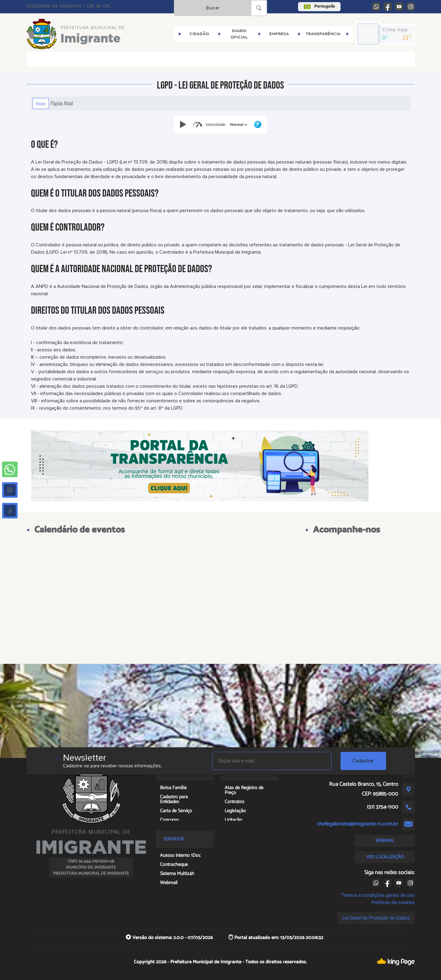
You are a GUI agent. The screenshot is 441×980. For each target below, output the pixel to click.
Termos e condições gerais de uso (378, 895)
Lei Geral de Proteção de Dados (376, 918)
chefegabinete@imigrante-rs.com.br (358, 824)
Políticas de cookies (393, 902)
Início (41, 103)
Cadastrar (363, 761)
